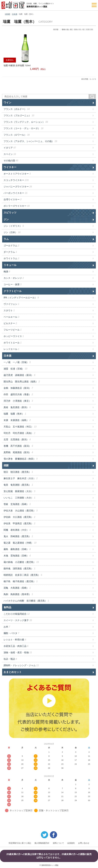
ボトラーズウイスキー (17, 206)
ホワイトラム (11, 258)
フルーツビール (13, 330)
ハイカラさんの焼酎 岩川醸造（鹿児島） (26, 601)
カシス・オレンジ (14, 278)
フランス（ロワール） (17, 135)
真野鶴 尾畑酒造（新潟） (18, 452)
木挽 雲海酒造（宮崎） (17, 556)
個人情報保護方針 (42, 843)
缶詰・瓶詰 (10, 659)
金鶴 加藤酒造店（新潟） (18, 388)
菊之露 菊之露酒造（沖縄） (20, 543)
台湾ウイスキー (13, 199)
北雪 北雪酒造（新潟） (17, 440)
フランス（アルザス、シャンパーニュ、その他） (30, 141)
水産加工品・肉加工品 (16, 646)
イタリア (10, 148)
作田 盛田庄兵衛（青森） (18, 394)
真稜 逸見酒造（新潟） (17, 407)
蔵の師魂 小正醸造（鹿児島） (21, 562)
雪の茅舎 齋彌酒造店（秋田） (21, 459)
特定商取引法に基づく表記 (20, 843)
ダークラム (10, 252)
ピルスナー (10, 323)
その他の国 (11, 161)
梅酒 (7, 272)
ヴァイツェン (11, 304)
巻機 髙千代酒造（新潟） (18, 446)
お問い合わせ (84, 843)
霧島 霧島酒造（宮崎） (17, 549)
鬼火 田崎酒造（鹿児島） (18, 536)
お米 (7, 627)
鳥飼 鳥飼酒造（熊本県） (18, 594)
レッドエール (11, 349)
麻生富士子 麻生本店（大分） (21, 478)
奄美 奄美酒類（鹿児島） (18, 485)
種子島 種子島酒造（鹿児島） (21, 581)
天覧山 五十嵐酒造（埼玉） (20, 427)
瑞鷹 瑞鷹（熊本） (15, 414)
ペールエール (11, 317)
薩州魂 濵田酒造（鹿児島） (19, 569)
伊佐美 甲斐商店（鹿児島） (19, 523)
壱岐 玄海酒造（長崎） (17, 504)
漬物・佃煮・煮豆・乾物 (18, 653)
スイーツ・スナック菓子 (18, 620)
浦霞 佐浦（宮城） (15, 369)
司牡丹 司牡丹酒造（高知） (19, 433)
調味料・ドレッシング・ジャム (21, 665)
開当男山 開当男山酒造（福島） (22, 382)
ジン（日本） (12, 232)
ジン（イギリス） (14, 226)
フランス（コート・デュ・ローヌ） (23, 128)
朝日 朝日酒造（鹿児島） (18, 472)
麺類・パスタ (11, 633)
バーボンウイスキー (15, 193)
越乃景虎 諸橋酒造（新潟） (19, 375)
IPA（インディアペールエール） (21, 298)
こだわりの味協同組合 (17, 614)
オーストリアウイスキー (17, 174)
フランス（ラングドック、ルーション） (26, 122)
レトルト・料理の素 (15, 640)
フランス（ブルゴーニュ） (19, 116)
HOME (8, 14)
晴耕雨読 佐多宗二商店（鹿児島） (23, 575)
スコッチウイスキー (16, 180)
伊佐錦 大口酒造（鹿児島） (19, 517)
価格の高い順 (79, 29)
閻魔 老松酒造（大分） (17, 530)
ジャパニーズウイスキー (18, 187)
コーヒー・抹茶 (13, 284)
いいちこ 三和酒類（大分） (19, 498)
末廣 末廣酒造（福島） (17, 420)
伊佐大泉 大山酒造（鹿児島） (21, 511)
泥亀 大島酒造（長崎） (17, 588)
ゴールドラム (11, 246)
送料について (58, 843)
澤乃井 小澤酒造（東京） (18, 401)
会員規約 (71, 843)
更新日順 (90, 29)
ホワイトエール (13, 343)
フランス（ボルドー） (17, 109)
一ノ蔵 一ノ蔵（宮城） (17, 362)
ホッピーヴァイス (14, 336)
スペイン (10, 154)
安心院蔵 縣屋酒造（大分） (19, 491)
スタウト (9, 310)
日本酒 (15, 14)
